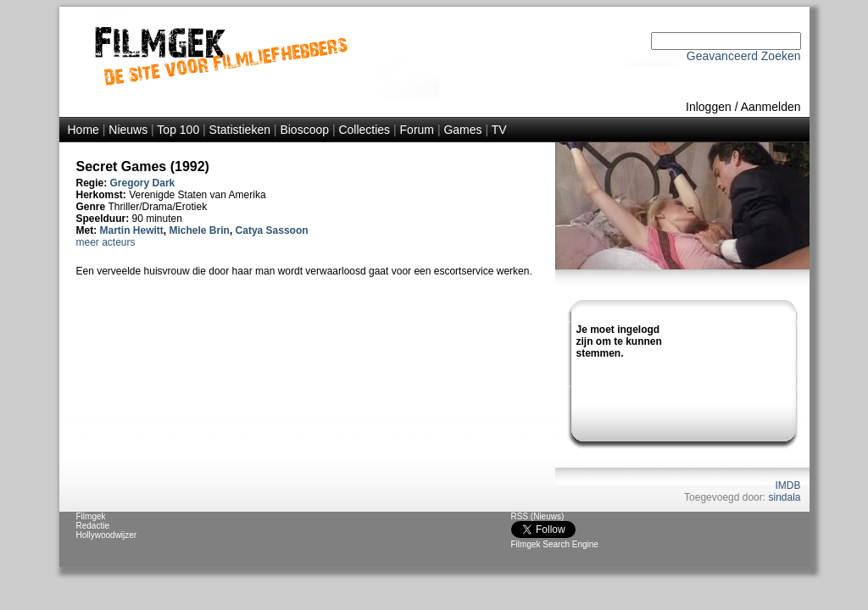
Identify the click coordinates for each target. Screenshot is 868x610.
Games (462, 130)
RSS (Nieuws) (538, 516)
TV (499, 130)
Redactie (93, 526)
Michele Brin (200, 230)
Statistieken (240, 130)
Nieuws (128, 130)
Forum (417, 130)
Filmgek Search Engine (555, 544)
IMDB (788, 485)
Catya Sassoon (272, 230)
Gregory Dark (143, 183)
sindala (784, 497)
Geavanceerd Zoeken (744, 56)
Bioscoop (304, 130)
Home (83, 130)
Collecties (364, 130)
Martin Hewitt (132, 230)
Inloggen (709, 107)
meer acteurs (106, 242)
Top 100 (178, 130)
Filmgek (91, 516)
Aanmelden (771, 107)
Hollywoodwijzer (107, 535)
